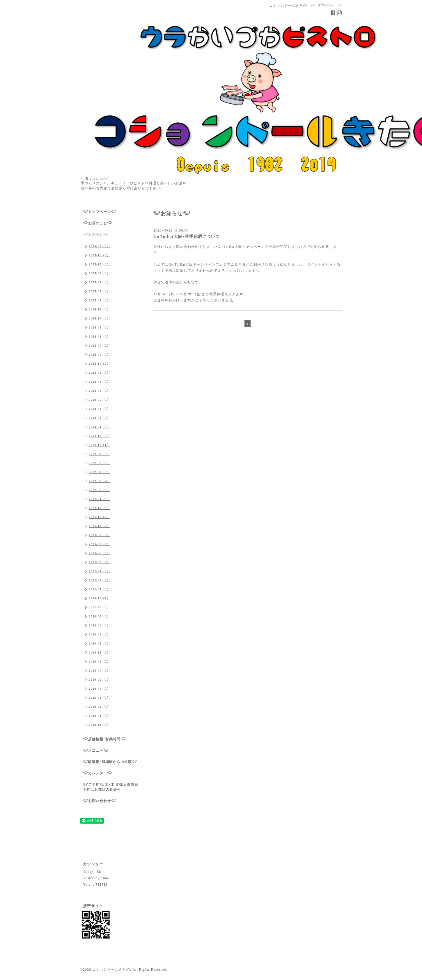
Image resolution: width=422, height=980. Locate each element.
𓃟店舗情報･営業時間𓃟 (104, 739)
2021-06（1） (100, 553)
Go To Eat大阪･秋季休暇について (187, 237)
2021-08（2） (100, 544)
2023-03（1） (100, 418)
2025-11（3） (100, 255)
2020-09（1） (100, 616)
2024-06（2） (100, 345)
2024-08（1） (100, 336)
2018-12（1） (100, 725)
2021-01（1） (100, 589)
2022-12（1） (100, 436)
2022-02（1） (100, 490)
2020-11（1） (100, 598)
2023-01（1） (100, 427)
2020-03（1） (100, 643)
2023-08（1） (100, 382)
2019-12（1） (100, 652)
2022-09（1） (100, 454)
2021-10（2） (100, 526)
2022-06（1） (100, 463)
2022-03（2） (100, 481)
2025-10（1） (100, 264)
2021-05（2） (100, 562)
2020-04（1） (100, 634)
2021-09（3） (100, 535)
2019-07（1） (100, 670)
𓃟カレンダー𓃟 (98, 773)
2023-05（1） (100, 400)
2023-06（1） (100, 391)
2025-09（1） (100, 273)
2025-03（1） (100, 300)
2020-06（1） (100, 625)
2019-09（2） (100, 661)
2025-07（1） (100, 282)
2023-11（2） (100, 363)
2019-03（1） (100, 698)
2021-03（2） (100, 580)
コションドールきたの (111, 970)
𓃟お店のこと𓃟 (98, 223)
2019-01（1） (100, 716)
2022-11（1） (100, 445)
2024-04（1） (100, 354)
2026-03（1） (100, 246)
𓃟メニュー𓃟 (96, 751)
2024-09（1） (100, 327)
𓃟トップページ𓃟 (100, 212)
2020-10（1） (100, 607)
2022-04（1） (100, 472)
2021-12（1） (100, 508)
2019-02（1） (100, 707)
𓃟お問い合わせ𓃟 (100, 801)
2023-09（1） (100, 372)
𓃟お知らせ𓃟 (96, 234)
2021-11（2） (100, 517)
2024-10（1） (100, 318)
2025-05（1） (100, 291)
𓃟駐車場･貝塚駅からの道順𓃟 (110, 762)
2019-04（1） (100, 688)
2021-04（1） (100, 571)
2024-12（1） (100, 309)
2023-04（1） (100, 409)
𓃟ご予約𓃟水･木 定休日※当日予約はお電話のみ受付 (111, 787)
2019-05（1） (100, 679)
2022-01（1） (100, 499)
